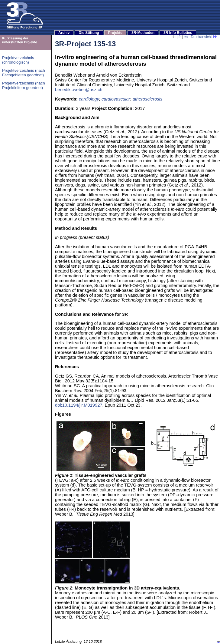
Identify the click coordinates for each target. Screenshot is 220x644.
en (186, 37)
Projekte (115, 33)
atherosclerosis (148, 99)
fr (180, 37)
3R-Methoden (143, 33)
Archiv (64, 33)
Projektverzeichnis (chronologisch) (18, 60)
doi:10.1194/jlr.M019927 (79, 405)
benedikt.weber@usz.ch (79, 90)
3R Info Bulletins (178, 33)
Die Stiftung (89, 33)
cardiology (89, 99)
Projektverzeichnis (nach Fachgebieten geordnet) (24, 73)
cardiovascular (116, 99)
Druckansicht (204, 37)
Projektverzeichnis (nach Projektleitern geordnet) (24, 85)
